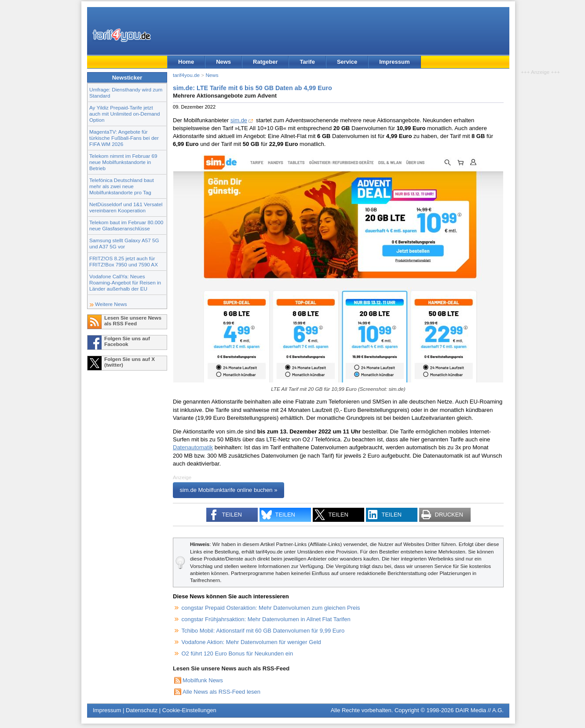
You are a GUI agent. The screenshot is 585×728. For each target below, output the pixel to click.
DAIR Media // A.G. (479, 710)
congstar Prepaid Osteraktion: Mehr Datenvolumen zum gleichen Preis (271, 608)
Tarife (307, 62)
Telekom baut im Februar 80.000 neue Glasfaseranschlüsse (126, 225)
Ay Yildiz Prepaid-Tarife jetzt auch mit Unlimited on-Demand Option (124, 114)
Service (347, 62)
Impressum (394, 62)
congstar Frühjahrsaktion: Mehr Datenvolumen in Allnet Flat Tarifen (266, 619)
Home (186, 62)
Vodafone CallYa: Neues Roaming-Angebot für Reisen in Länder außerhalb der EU (125, 282)
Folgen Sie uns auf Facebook (127, 341)
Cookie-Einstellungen (189, 710)
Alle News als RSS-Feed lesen (221, 692)
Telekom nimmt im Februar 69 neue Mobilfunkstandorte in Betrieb (123, 162)
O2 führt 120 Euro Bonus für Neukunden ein (238, 653)
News (223, 62)
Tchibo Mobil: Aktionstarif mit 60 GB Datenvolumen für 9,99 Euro (263, 631)
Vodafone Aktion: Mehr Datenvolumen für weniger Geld (251, 642)
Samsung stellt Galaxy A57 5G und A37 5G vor (124, 243)
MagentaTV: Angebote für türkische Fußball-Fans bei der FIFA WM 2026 (124, 138)
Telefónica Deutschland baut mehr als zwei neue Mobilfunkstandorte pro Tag (122, 186)
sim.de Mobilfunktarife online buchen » (229, 490)
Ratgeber (265, 62)
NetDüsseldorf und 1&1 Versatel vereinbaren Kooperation (126, 207)
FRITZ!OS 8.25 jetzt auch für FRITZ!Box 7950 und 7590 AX (124, 261)
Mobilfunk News (203, 680)
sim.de (239, 120)
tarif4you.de (186, 75)
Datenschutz (142, 710)
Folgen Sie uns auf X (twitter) (130, 362)
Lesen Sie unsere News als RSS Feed (133, 320)
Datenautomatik (193, 447)
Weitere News (111, 304)
